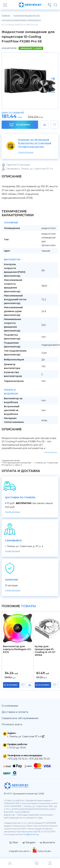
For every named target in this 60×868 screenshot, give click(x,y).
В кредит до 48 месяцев (34, 140)
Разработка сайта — (20, 851)
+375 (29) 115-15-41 (17, 759)
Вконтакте (47, 842)
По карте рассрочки (31, 147)
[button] (53, 79)
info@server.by (31, 834)
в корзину (12, 685)
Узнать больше (26, 152)
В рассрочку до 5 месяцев (35, 143)
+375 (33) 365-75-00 (39, 759)
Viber (14, 842)
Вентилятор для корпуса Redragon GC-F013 (17, 649)
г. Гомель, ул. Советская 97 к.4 (26, 736)
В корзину (20, 125)
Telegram (29, 842)
